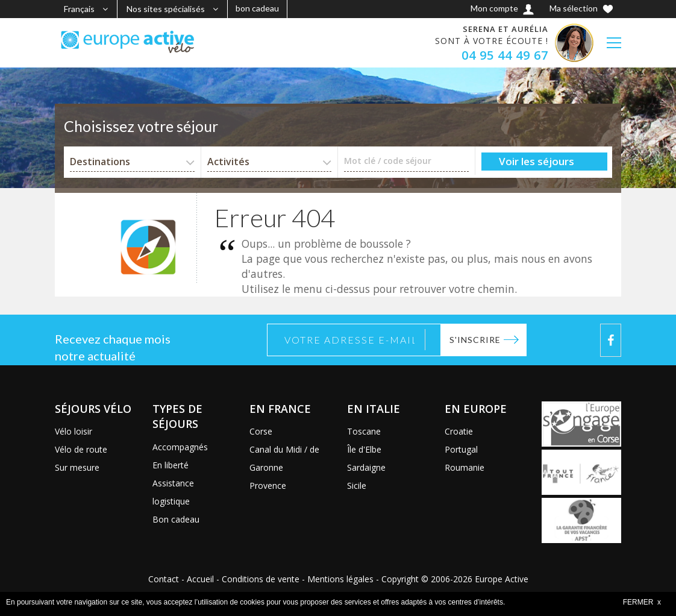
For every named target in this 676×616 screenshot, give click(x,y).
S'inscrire (475, 340)
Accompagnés (180, 447)
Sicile (357, 486)
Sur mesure (77, 467)
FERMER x (642, 602)
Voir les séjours (537, 161)
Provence (268, 486)
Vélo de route (81, 449)
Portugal (461, 449)
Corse (261, 431)
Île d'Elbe (364, 449)
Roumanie (465, 467)
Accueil (200, 579)
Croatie (459, 431)
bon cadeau (257, 8)
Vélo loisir (74, 431)
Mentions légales (340, 579)
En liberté (171, 465)
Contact (164, 579)
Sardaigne (366, 467)
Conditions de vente (261, 579)
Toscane (364, 431)
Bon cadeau (176, 519)
